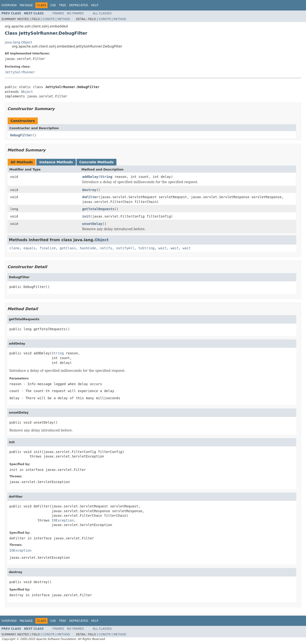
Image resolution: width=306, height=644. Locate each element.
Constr (49, 19)
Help (95, 5)
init (86, 216)
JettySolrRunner (20, 72)
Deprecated (79, 5)
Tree (63, 5)
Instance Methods (56, 162)
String (106, 177)
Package (26, 5)
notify (106, 248)
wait (163, 248)
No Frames (75, 13)
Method (64, 19)
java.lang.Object (18, 42)
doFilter (90, 197)
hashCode (88, 248)
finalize (47, 248)
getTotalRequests (98, 209)
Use (53, 5)
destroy (89, 190)
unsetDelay (92, 224)
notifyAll (125, 248)
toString (146, 248)
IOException (63, 520)
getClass (68, 248)
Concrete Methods (97, 162)
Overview (9, 5)
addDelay (90, 177)
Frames (58, 13)
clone (14, 248)
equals (30, 248)
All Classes (102, 13)
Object (27, 92)
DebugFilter (21, 135)
